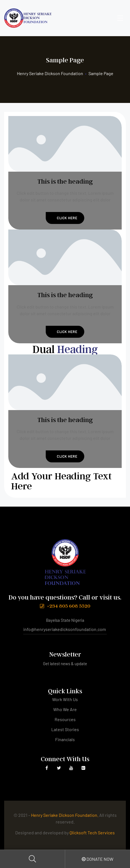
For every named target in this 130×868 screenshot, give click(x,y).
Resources (65, 719)
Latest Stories (65, 729)
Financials (65, 739)
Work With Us (65, 699)
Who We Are (65, 709)
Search (33, 859)
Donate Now (98, 859)
